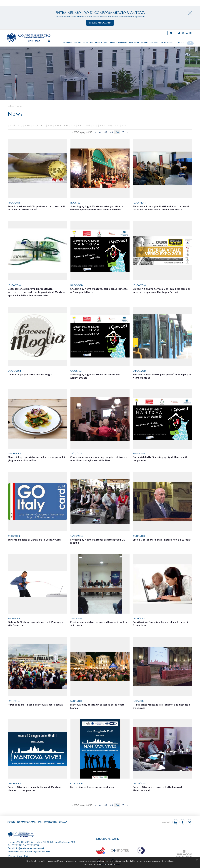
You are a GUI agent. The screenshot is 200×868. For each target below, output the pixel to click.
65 (123, 132)
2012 (117, 125)
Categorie (88, 43)
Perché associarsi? (150, 43)
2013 (110, 125)
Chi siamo (67, 43)
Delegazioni (101, 43)
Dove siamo (167, 43)
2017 (80, 125)
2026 (12, 125)
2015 (95, 125)
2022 (43, 125)
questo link (110, 861)
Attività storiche (118, 43)
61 (100, 132)
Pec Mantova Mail (26, 822)
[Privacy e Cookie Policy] (19, 856)
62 (106, 132)
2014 (102, 125)
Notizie (11, 106)
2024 (27, 125)
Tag (40, 822)
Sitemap (63, 822)
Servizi (77, 43)
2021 (50, 125)
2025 (20, 125)
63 (111, 132)
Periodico (134, 43)
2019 (66, 125)
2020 (58, 125)
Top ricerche (50, 822)
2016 (88, 125)
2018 (73, 125)
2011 (124, 125)
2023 (35, 125)
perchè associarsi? (100, 23)
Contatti (180, 43)
